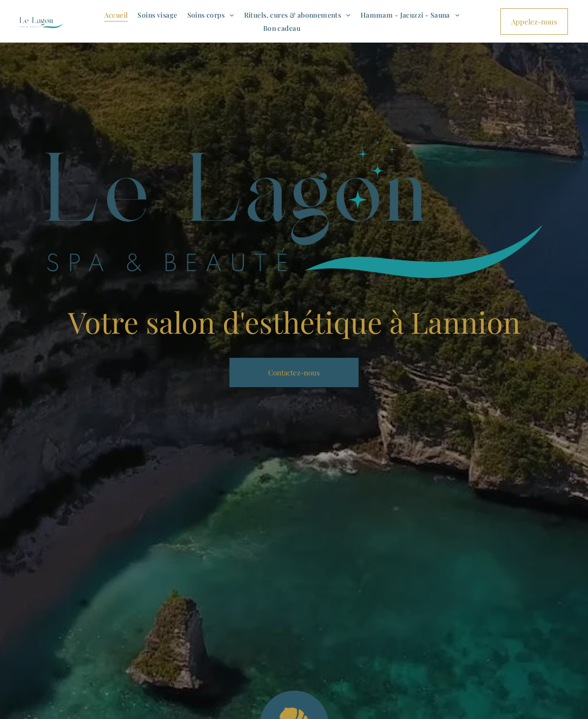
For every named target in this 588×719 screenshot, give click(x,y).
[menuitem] (116, 15)
